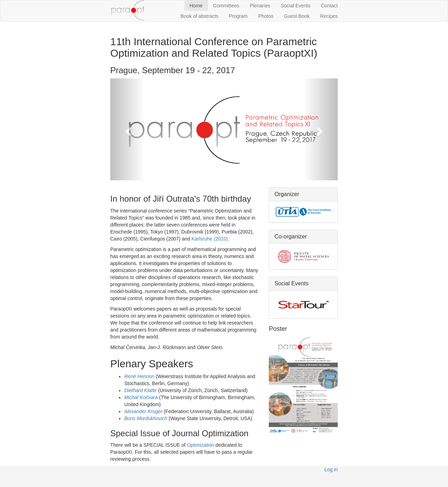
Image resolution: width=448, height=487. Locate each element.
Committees (226, 6)
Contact (329, 6)
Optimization (201, 445)
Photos (266, 16)
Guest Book (297, 16)
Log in (331, 469)
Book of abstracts (199, 16)
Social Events (296, 6)
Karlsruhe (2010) (210, 239)
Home (196, 6)
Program (238, 16)
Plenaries (260, 6)
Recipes (329, 16)
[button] (127, 129)
